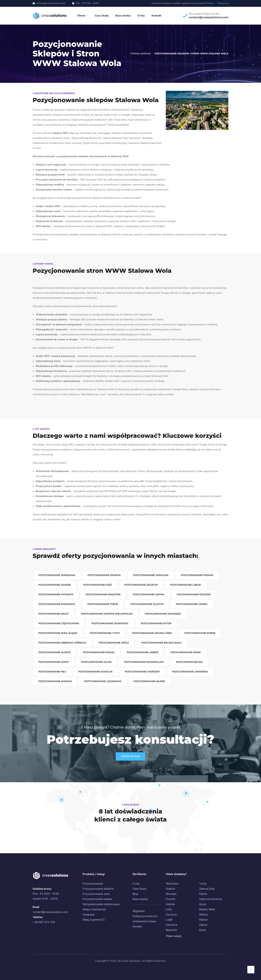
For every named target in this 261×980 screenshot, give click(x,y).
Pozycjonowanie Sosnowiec (110, 623)
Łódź (169, 909)
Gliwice (203, 914)
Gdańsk (170, 904)
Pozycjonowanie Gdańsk (55, 585)
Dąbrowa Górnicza (210, 899)
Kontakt (156, 16)
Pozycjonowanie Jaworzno (190, 672)
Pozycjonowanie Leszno (192, 604)
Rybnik (203, 894)
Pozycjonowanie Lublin (185, 585)
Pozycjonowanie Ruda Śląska (58, 633)
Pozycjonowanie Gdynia (149, 595)
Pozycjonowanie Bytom (156, 623)
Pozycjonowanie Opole (114, 643)
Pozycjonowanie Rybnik (200, 633)
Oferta (81, 16)
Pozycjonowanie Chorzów (142, 672)
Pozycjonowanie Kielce (54, 614)
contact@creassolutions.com (51, 3)
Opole (203, 904)
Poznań (171, 899)
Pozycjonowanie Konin (186, 652)
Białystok (171, 930)
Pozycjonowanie (93, 884)
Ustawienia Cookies (144, 921)
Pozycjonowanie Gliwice (55, 652)
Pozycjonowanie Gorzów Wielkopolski (107, 614)
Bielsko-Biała (207, 909)
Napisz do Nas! (130, 756)
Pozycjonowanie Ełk (189, 662)
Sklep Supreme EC (94, 920)
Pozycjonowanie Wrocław (151, 575)
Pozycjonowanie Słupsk (149, 681)
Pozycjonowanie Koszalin (95, 672)
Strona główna (140, 54)
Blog (135, 894)
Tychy (203, 884)
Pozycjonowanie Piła (52, 672)
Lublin (169, 920)
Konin (202, 930)
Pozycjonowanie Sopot (54, 662)
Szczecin (171, 914)
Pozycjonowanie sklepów (98, 889)
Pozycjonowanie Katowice (56, 595)
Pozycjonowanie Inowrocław (144, 662)
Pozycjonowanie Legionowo (103, 681)
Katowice (172, 925)
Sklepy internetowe (94, 909)
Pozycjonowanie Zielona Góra (152, 633)
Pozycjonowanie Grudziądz (163, 614)
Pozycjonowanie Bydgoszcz (57, 604)
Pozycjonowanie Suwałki (55, 681)
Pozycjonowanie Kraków (104, 575)
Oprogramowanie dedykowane (101, 904)
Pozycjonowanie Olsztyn (147, 604)
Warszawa (172, 884)
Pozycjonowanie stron (96, 894)
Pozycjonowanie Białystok (103, 595)
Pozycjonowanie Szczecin (141, 585)
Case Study (102, 16)
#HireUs (210, 3)
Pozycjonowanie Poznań (197, 575)
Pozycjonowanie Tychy (105, 633)
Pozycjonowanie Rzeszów (194, 595)
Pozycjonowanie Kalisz (96, 662)
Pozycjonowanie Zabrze (143, 652)
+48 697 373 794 (44, 922)
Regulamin (139, 911)
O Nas (141, 16)
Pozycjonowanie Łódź (98, 585)
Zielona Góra (207, 889)
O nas (136, 884)
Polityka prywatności (145, 916)
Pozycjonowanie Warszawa (57, 575)
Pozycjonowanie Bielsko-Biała (161, 643)
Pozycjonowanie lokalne (97, 899)
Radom (203, 920)
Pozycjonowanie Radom (99, 652)
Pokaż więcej (174, 936)
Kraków (170, 889)
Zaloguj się (223, 3)
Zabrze (203, 925)
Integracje (89, 914)
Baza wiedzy (123, 16)
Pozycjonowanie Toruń (103, 604)
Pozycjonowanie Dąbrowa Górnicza (62, 643)
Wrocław (171, 894)
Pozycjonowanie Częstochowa (59, 623)
